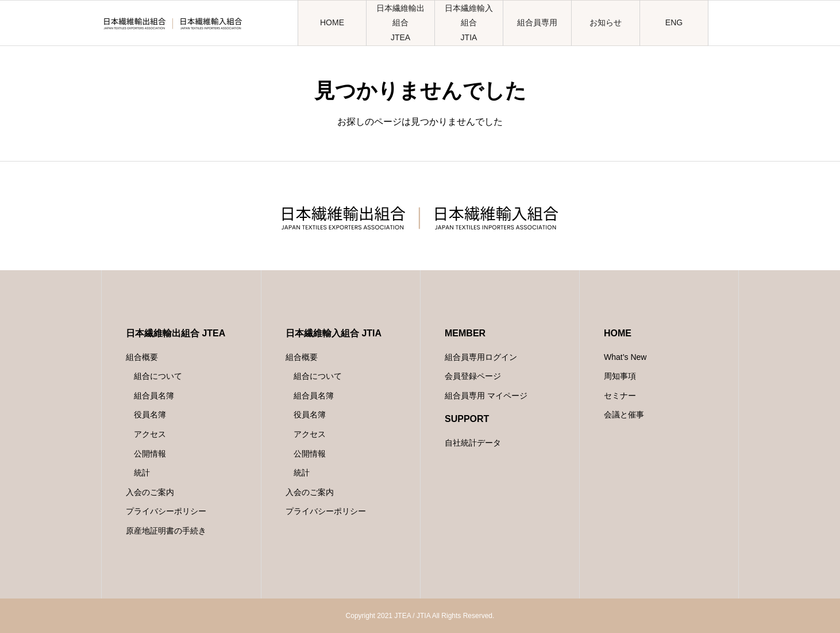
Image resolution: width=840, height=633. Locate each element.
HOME (332, 22)
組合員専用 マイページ (486, 396)
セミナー (620, 396)
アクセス (150, 434)
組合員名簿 (154, 396)
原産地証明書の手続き (166, 531)
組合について (158, 376)
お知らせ (606, 22)
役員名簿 (150, 415)
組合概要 (142, 357)
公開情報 (150, 454)
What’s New (625, 357)
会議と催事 (624, 415)
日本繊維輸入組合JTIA (469, 22)
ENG (674, 22)
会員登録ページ (473, 376)
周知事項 (620, 376)
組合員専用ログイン (481, 357)
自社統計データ (473, 443)
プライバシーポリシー (166, 511)
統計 (142, 473)
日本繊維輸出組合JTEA (400, 22)
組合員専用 (537, 22)
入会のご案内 (150, 492)
